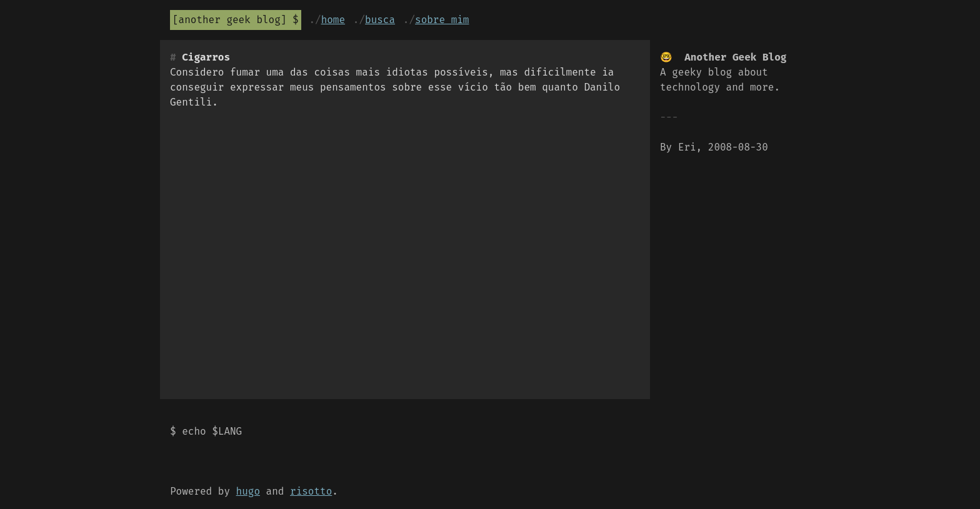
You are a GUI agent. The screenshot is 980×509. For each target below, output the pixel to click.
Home (333, 20)
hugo (248, 491)
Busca (380, 20)
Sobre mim (442, 20)
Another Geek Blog (230, 20)
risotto (311, 491)
